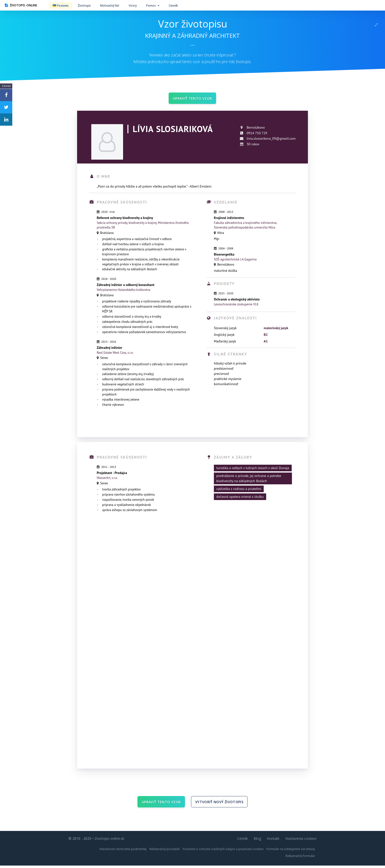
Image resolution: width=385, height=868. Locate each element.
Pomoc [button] (153, 6)
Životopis (84, 6)
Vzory (133, 6)
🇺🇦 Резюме (61, 6)
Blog (257, 841)
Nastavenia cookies (301, 841)
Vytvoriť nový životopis (219, 804)
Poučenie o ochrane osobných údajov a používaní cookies (223, 851)
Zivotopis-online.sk (109, 841)
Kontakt (273, 841)
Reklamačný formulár (300, 858)
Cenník (173, 6)
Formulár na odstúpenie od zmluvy (291, 851)
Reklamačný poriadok (165, 851)
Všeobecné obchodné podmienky (123, 851)
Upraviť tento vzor (192, 99)
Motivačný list (110, 6)
